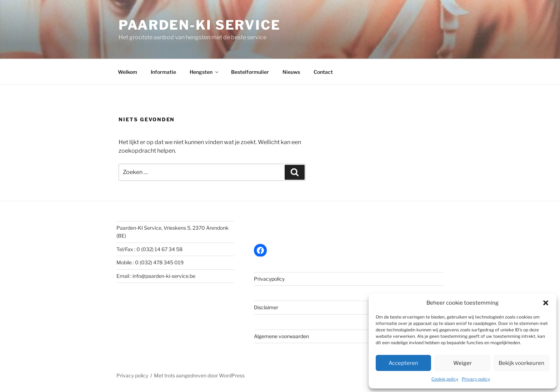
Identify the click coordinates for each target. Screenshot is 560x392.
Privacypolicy (269, 279)
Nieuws (291, 72)
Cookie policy (445, 379)
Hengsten (204, 72)
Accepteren (403, 363)
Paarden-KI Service (200, 25)
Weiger (462, 363)
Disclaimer (266, 307)
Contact (323, 72)
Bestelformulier (250, 72)
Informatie (163, 72)
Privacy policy (476, 379)
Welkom (127, 72)
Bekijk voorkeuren (521, 363)
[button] (546, 303)
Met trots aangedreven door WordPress (199, 375)
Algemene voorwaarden (281, 336)
